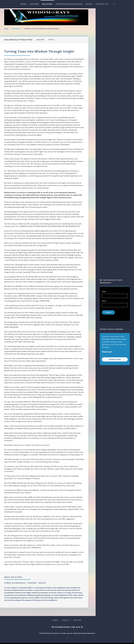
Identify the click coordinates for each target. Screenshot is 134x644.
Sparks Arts (91, 634)
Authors (34, 4)
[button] (114, 4)
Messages (47, 4)
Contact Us (102, 4)
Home (24, 4)
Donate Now (115, 96)
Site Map (77, 621)
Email (105, 38)
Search (66, 621)
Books (89, 4)
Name (105, 28)
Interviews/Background (69, 4)
